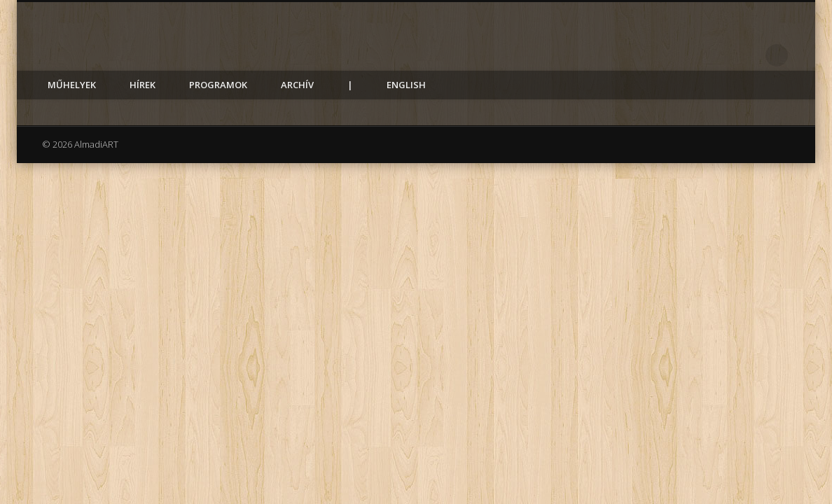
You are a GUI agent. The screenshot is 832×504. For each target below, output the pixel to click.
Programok (218, 85)
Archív (297, 85)
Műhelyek (72, 85)
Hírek (143, 85)
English (406, 85)
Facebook (748, 55)
